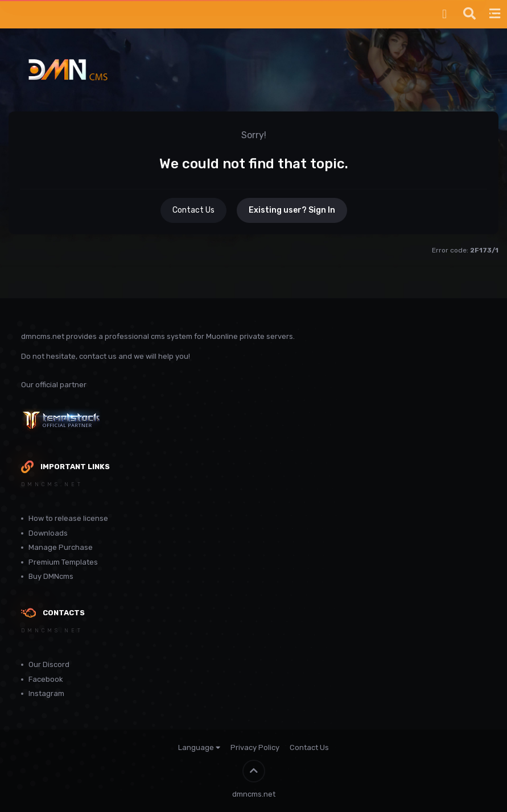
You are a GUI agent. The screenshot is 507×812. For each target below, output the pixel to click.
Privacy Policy (255, 747)
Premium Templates (63, 562)
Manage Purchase (61, 547)
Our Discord (49, 664)
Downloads (48, 533)
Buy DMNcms (51, 576)
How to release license (68, 518)
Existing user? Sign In (292, 210)
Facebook (46, 679)
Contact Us (193, 210)
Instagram (46, 693)
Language (199, 747)
